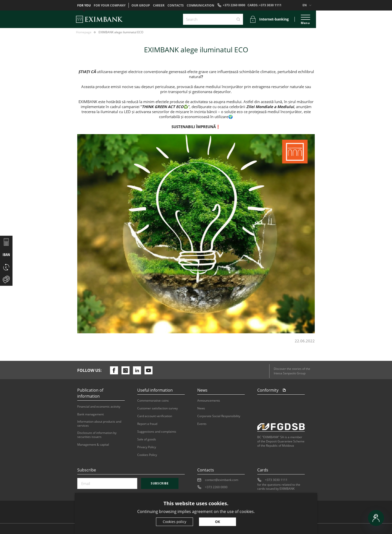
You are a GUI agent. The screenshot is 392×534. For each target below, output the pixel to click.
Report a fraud (147, 424)
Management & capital (93, 445)
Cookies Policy (147, 455)
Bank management (90, 414)
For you (84, 6)
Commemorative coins (153, 401)
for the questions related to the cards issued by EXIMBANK (279, 487)
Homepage (84, 32)
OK (217, 522)
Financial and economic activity (99, 407)
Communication (200, 6)
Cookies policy (174, 522)
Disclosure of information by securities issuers (97, 435)
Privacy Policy (147, 447)
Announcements (209, 401)
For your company (110, 6)
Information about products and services (99, 424)
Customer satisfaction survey (157, 408)
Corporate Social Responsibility (219, 416)
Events (202, 424)
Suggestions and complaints (157, 432)
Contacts (176, 6)
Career (159, 6)
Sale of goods (147, 439)
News (201, 408)
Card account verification (155, 416)
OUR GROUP (141, 6)
